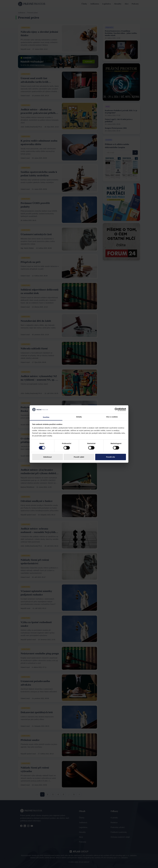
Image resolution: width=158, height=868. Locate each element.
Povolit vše (110, 457)
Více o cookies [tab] (112, 417)
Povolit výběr (79, 457)
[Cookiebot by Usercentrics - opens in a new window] (116, 409)
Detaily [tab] (79, 417)
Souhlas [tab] (46, 417)
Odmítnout (47, 457)
